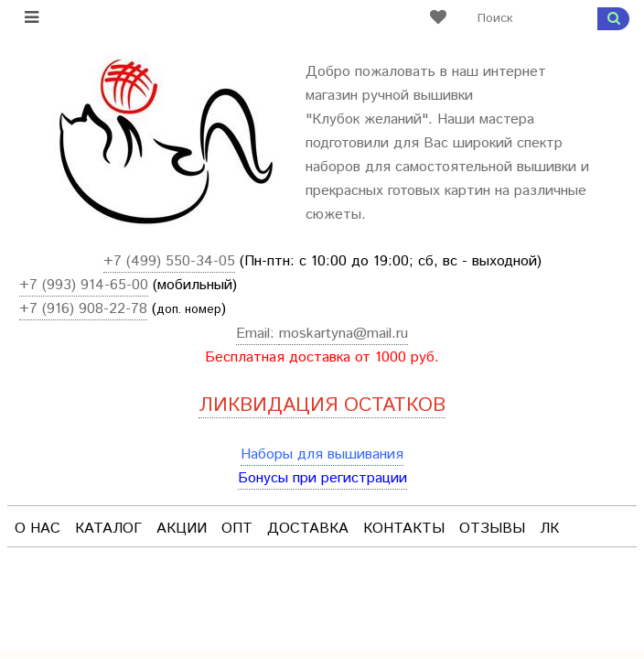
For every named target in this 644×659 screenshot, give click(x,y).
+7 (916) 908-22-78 (83, 309)
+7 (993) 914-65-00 (84, 285)
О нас (38, 529)
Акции (182, 529)
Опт (237, 529)
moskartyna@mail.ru (343, 334)
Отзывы (492, 529)
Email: (258, 334)
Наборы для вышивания (322, 454)
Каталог (108, 529)
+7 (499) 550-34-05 (169, 261)
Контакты (404, 529)
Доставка (308, 529)
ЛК (549, 529)
